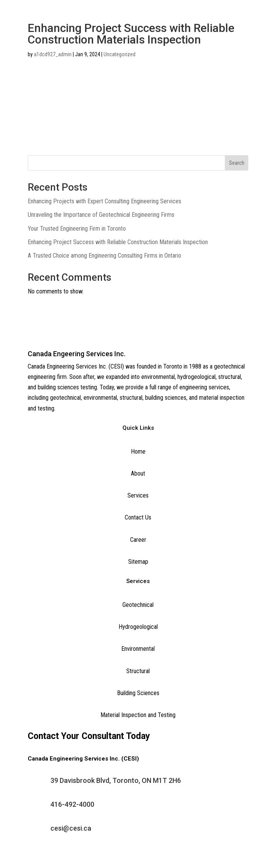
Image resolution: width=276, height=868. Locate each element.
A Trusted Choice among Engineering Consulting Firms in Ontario (105, 256)
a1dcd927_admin (53, 54)
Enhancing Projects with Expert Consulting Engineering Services (105, 201)
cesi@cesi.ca (71, 828)
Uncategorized (120, 54)
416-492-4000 (72, 804)
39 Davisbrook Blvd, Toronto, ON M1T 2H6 (116, 780)
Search (237, 163)
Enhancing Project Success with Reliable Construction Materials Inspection (118, 242)
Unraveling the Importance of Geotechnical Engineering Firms (101, 215)
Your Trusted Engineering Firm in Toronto (77, 229)
